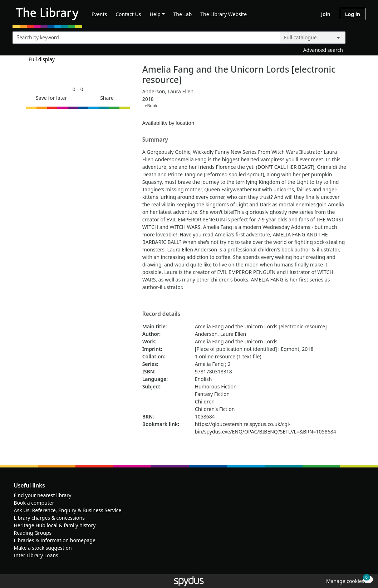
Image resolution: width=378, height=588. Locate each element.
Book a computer (34, 503)
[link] (74, 89)
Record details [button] (161, 314)
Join (326, 14)
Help (155, 14)
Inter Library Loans (36, 555)
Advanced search (323, 50)
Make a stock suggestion (43, 548)
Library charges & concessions (49, 518)
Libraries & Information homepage (55, 540)
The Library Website (224, 14)
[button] (50, 98)
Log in (353, 14)
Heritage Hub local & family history (55, 525)
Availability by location (168, 123)
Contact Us (128, 14)
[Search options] (313, 38)
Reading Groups (33, 533)
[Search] (357, 36)
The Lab (183, 14)
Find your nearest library (43, 495)
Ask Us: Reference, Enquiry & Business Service (68, 510)
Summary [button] (155, 140)
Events (99, 14)
